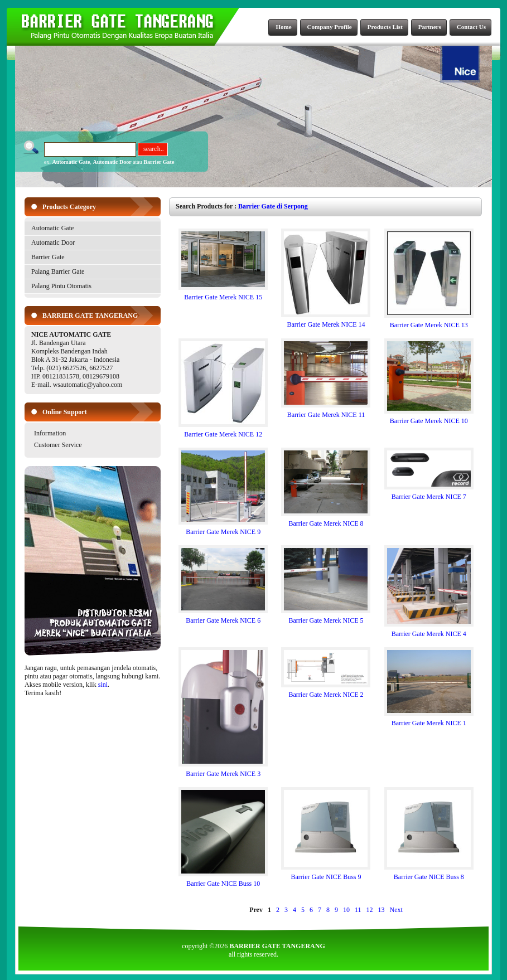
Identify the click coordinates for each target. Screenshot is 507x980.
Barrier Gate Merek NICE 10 (429, 418)
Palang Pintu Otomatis (61, 286)
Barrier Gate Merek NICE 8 (326, 520)
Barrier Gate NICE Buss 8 (429, 874)
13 (382, 910)
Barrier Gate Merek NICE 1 (429, 720)
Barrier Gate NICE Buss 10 (223, 880)
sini (103, 685)
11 (358, 910)
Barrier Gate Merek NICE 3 (223, 771)
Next (396, 910)
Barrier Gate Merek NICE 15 (223, 294)
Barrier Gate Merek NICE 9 (223, 529)
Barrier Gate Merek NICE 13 (429, 322)
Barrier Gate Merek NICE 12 (223, 431)
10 (346, 910)
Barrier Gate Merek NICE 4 (429, 631)
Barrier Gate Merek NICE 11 (326, 412)
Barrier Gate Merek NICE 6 (223, 617)
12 (370, 910)
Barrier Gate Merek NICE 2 (326, 692)
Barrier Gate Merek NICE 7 (429, 494)
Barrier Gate (159, 162)
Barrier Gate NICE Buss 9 (326, 874)
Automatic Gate (71, 162)
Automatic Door (112, 162)
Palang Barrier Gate (58, 271)
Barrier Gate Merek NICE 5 (326, 617)
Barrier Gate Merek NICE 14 (326, 321)
